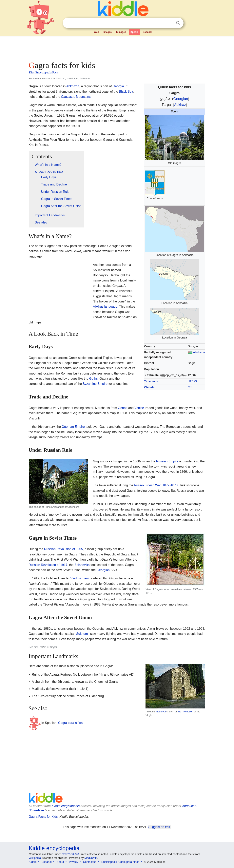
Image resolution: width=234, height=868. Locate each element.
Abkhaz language (105, 307)
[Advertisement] (117, 48)
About (60, 862)
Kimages (121, 32)
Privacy (73, 862)
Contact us (90, 862)
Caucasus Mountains (76, 97)
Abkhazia (199, 352)
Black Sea (126, 92)
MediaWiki (91, 858)
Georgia (118, 86)
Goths (94, 379)
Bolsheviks (82, 565)
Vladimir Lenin (80, 578)
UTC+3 (192, 381)
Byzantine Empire (95, 384)
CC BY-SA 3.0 (70, 854)
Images (108, 32)
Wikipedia (35, 858)
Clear (170, 23)
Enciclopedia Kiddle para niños (120, 862)
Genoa (123, 408)
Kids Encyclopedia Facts (44, 72)
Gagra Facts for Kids (43, 817)
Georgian (181, 99)
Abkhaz (180, 105)
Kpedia (134, 32)
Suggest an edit (159, 827)
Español (147, 32)
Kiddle (33, 862)
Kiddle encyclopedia (66, 806)
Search (178, 23)
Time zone (151, 381)
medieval (161, 712)
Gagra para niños (70, 723)
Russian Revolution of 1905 (64, 549)
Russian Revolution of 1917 (48, 565)
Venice (139, 408)
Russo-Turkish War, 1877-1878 (156, 485)
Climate (149, 387)
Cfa (190, 387)
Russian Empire (167, 461)
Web (97, 32)
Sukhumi (82, 634)
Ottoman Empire (73, 427)
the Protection (185, 712)
